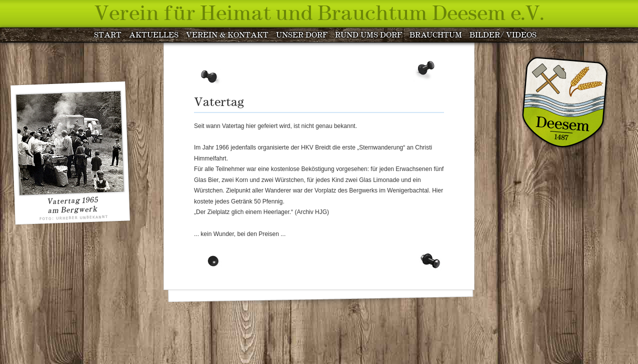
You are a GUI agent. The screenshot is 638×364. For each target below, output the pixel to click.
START (108, 35)
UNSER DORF (302, 35)
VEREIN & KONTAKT (227, 35)
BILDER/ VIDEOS (503, 35)
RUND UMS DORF (368, 35)
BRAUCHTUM (436, 35)
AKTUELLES (154, 35)
